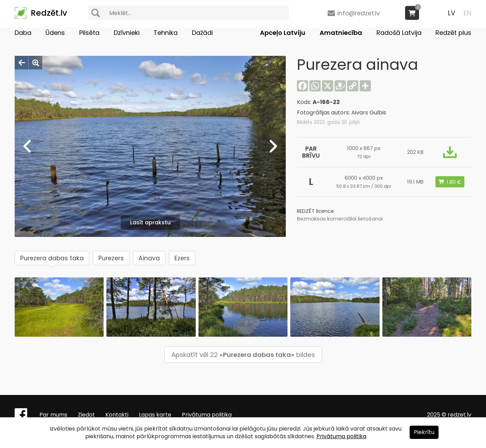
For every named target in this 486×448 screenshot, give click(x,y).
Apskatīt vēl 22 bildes (243, 355)
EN (468, 13)
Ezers (182, 258)
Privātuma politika (207, 415)
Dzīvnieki (127, 33)
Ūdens (55, 33)
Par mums (53, 415)
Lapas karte (155, 415)
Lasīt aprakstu (150, 222)
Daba (23, 33)
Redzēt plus (453, 33)
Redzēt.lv (49, 13)
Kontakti (117, 415)
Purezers (111, 258)
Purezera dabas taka (52, 258)
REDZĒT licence (315, 211)
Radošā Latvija (399, 33)
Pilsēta (89, 33)
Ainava (149, 258)
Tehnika (166, 33)
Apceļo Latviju (283, 33)
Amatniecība (341, 33)
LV (452, 13)
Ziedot (86, 415)
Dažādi (202, 33)
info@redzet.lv (359, 13)
